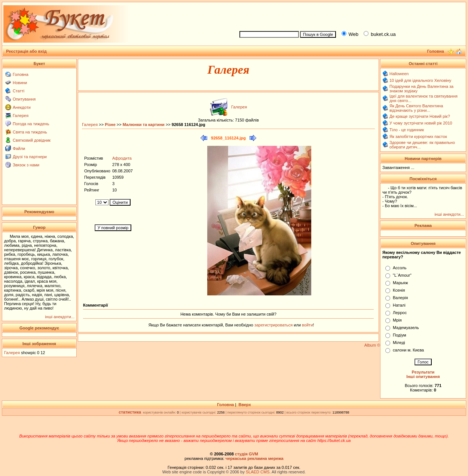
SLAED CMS (258, 472)
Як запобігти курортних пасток (418, 136)
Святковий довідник (32, 140)
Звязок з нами (26, 165)
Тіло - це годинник (407, 130)
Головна (21, 74)
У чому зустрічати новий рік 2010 (421, 123)
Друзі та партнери (30, 157)
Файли (19, 148)
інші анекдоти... (60, 317)
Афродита (122, 158)
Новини (20, 83)
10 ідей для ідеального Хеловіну (420, 80)
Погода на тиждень (31, 124)
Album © (372, 345)
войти (307, 325)
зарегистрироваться (274, 325)
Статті (19, 91)
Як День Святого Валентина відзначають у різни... (416, 108)
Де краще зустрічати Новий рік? (420, 116)
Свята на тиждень (30, 132)
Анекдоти (22, 107)
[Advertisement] (349, 15)
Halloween (399, 74)
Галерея (21, 116)
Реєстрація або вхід (26, 51)
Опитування (24, 99)
